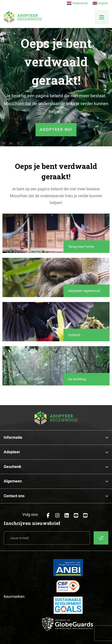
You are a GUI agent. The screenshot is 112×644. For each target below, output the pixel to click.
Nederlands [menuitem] (80, 3)
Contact (74, 335)
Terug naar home (81, 247)
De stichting (77, 379)
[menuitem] (77, 3)
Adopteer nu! (56, 130)
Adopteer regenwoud (84, 291)
